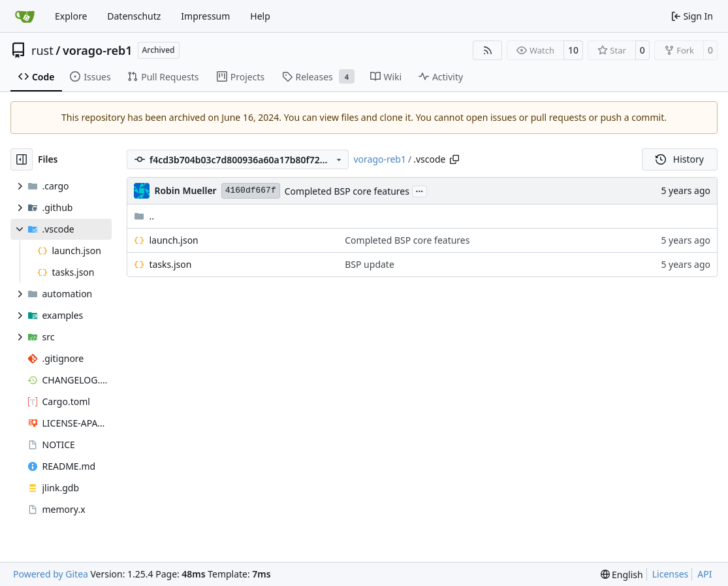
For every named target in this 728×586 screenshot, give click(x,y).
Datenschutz (134, 16)
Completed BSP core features (347, 191)
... (420, 190)
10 (573, 50)
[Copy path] (454, 159)
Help (260, 16)
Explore (71, 16)
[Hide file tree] (22, 159)
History (680, 159)
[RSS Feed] (488, 50)
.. (144, 216)
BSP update (370, 264)
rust (42, 50)
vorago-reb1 (98, 50)
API (704, 574)
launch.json (173, 240)
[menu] (622, 575)
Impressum (205, 16)
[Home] (25, 16)
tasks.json (170, 264)
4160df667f (251, 190)
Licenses (671, 574)
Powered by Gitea (51, 574)
